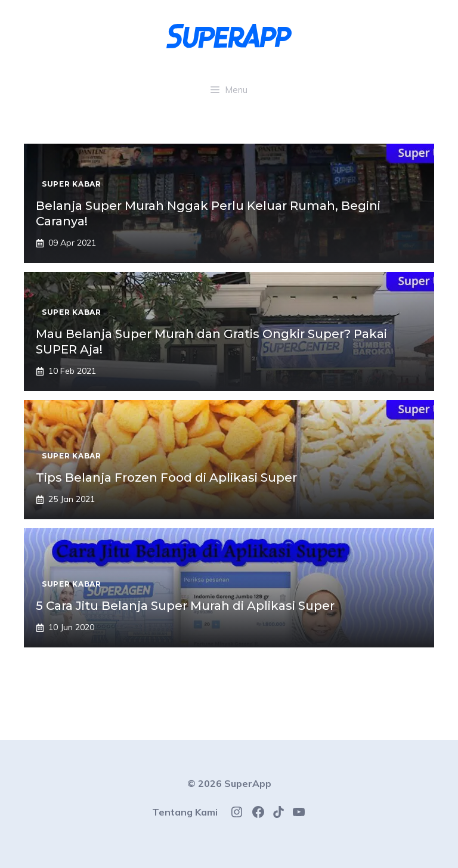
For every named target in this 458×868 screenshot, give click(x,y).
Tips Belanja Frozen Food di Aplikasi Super (166, 478)
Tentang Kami (185, 812)
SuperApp (248, 783)
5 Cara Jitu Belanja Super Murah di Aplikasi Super (185, 606)
